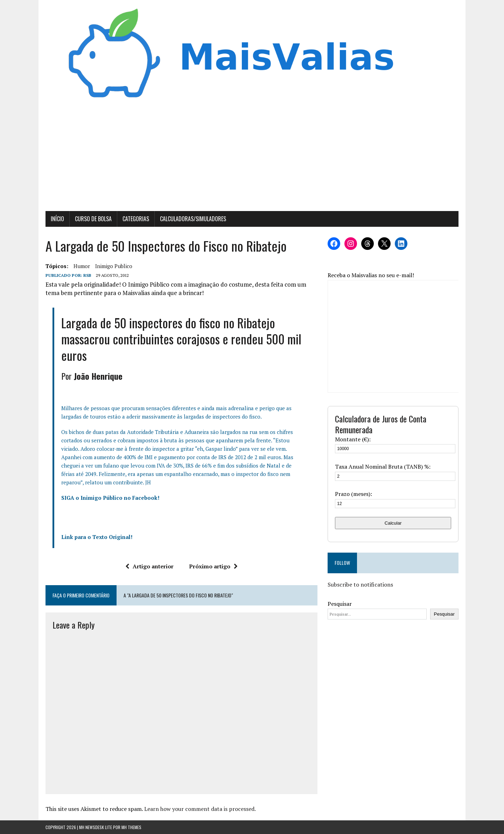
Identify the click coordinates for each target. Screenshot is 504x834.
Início (57, 219)
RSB (87, 275)
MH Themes (131, 827)
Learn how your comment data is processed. (200, 809)
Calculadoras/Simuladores (193, 219)
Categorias (136, 219)
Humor (82, 266)
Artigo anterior (149, 566)
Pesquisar (340, 604)
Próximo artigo (213, 566)
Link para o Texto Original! (97, 537)
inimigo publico (114, 266)
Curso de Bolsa (93, 219)
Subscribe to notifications (360, 584)
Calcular (393, 523)
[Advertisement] (252, 159)
